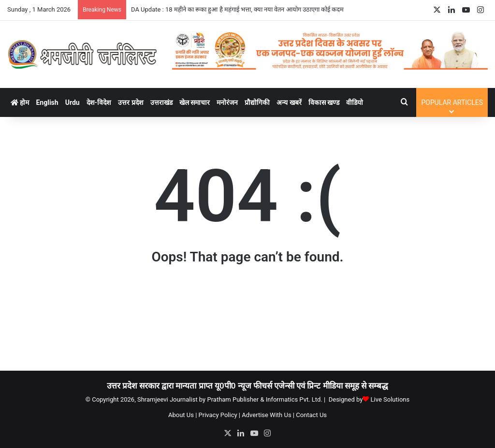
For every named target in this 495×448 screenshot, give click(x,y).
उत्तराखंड (161, 102)
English (47, 102)
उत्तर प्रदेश (131, 102)
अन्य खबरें (289, 102)
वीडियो (355, 102)
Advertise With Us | (268, 415)
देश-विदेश (99, 102)
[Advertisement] (247, 322)
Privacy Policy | (219, 415)
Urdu (73, 102)
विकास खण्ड (324, 102)
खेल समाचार (195, 102)
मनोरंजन (227, 102)
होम (20, 102)
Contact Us (311, 415)
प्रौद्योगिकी (257, 102)
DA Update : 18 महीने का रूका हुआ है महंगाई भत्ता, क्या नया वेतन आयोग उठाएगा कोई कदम (237, 9)
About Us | (182, 415)
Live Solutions (390, 399)
